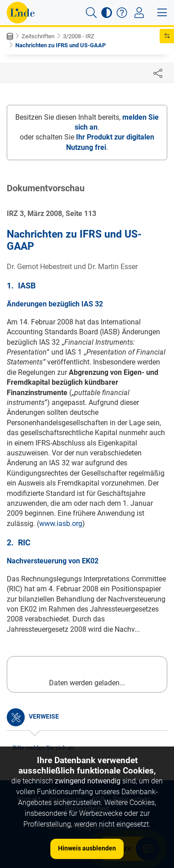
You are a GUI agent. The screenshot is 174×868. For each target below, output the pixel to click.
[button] (91, 13)
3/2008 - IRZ (79, 36)
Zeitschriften (38, 36)
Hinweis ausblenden (87, 848)
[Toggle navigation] (139, 13)
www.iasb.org (61, 524)
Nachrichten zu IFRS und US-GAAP (60, 45)
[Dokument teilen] (158, 73)
